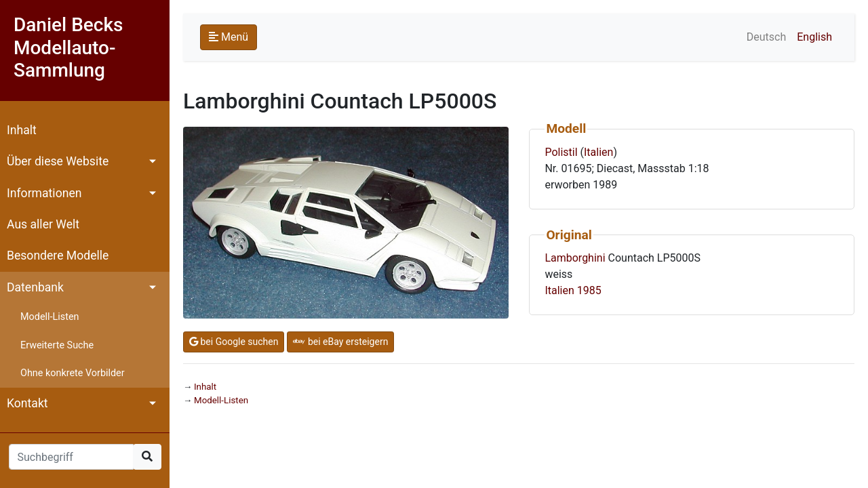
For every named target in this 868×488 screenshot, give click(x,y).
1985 (589, 290)
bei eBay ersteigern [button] (340, 342)
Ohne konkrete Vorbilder (73, 373)
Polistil (561, 152)
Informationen (44, 193)
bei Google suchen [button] (234, 342)
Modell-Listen (50, 317)
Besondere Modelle (58, 256)
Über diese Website (58, 161)
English (814, 37)
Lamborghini (575, 258)
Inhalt (22, 130)
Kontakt (27, 403)
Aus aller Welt (43, 224)
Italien (598, 152)
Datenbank (35, 287)
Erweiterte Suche (57, 345)
